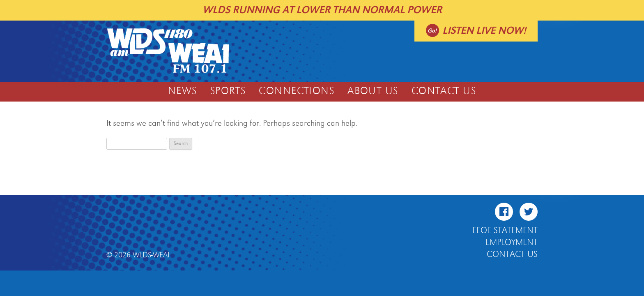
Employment (512, 243)
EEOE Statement (505, 231)
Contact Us (444, 91)
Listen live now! (484, 31)
